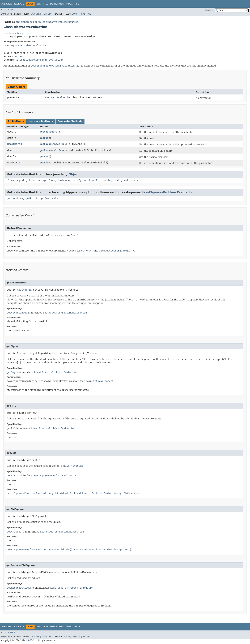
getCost (45, 138)
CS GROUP (31, 640)
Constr (35, 14)
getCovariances (50, 144)
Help (77, 4)
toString (106, 180)
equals (21, 180)
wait (118, 180)
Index (69, 4)
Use (39, 4)
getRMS (44, 156)
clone (10, 180)
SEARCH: (209, 10)
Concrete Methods (70, 121)
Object (20, 56)
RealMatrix (15, 144)
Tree (45, 4)
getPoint (32, 198)
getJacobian (15, 198)
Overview (7, 4)
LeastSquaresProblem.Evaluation (25, 46)
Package (19, 4)
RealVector (15, 163)
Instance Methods (41, 121)
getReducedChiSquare (54, 150)
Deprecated (57, 4)
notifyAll (91, 180)
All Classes (8, 10)
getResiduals (49, 198)
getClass (49, 180)
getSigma (46, 163)
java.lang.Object (13, 34)
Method (46, 14)
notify (77, 180)
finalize (34, 180)
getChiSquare (48, 132)
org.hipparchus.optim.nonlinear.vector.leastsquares (47, 22)
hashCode (64, 180)
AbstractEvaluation (58, 97)
